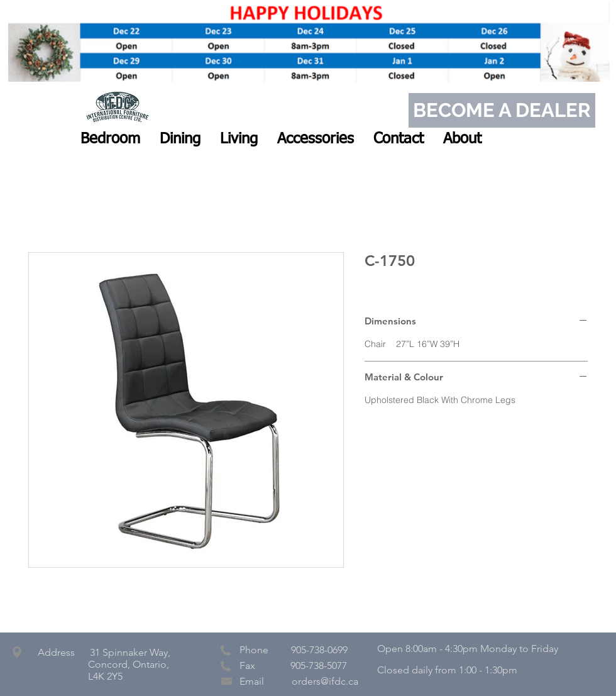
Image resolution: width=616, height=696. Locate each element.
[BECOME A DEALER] (502, 110)
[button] (110, 139)
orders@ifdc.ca (325, 681)
